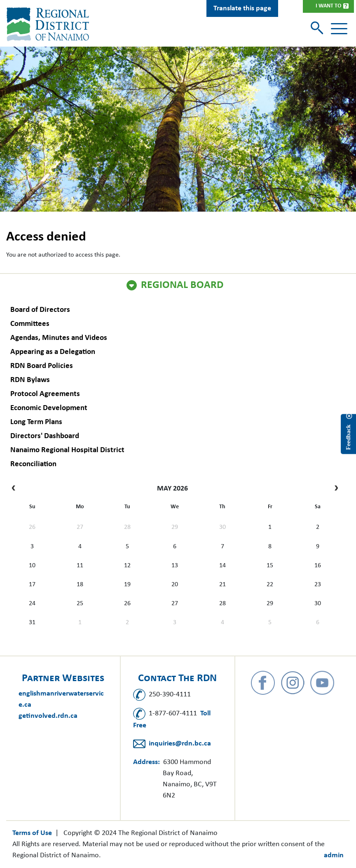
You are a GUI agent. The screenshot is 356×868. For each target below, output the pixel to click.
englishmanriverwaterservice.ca (61, 699)
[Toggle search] (318, 29)
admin (334, 855)
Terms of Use (32, 833)
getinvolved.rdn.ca (48, 716)
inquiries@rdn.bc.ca (180, 744)
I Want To (328, 6)
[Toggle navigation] (339, 29)
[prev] (15, 489)
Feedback (348, 437)
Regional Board (182, 285)
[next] (334, 489)
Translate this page (242, 8)
